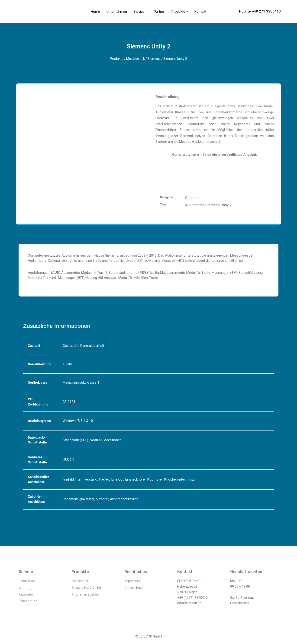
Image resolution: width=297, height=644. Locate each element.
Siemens (154, 59)
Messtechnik (136, 59)
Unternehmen (117, 12)
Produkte (117, 59)
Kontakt (200, 12)
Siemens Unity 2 (219, 205)
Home (95, 12)
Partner (159, 12)
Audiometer (195, 205)
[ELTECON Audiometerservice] (29, 11)
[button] (147, 11)
